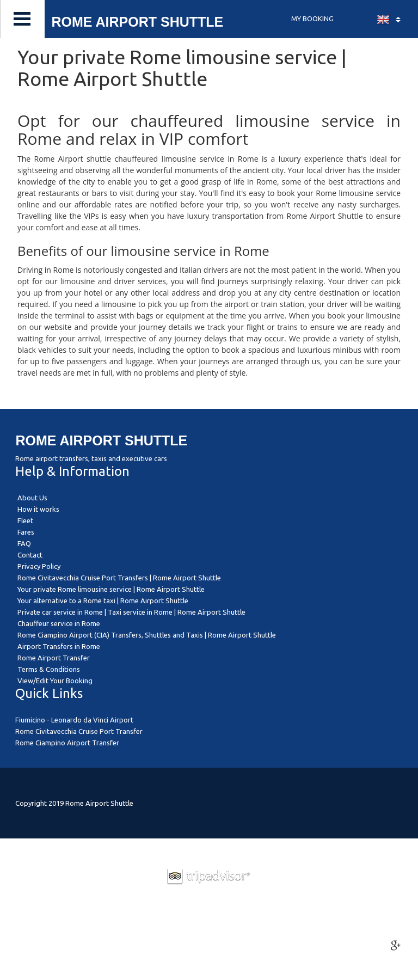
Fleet (25, 520)
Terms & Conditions (49, 669)
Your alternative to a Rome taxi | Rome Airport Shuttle (103, 601)
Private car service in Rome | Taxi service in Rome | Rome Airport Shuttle (131, 612)
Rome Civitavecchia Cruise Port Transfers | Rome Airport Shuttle (119, 578)
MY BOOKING (312, 19)
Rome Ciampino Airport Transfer (67, 743)
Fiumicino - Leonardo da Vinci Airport (74, 720)
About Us (32, 498)
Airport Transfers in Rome (59, 646)
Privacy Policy (39, 566)
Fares (26, 532)
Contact (30, 555)
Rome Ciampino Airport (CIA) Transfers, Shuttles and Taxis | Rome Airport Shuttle (147, 635)
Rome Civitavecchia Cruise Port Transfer (79, 731)
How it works (38, 509)
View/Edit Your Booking (55, 681)
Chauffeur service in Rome (59, 623)
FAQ (24, 543)
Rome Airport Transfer (54, 658)
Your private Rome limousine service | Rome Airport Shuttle (111, 589)
